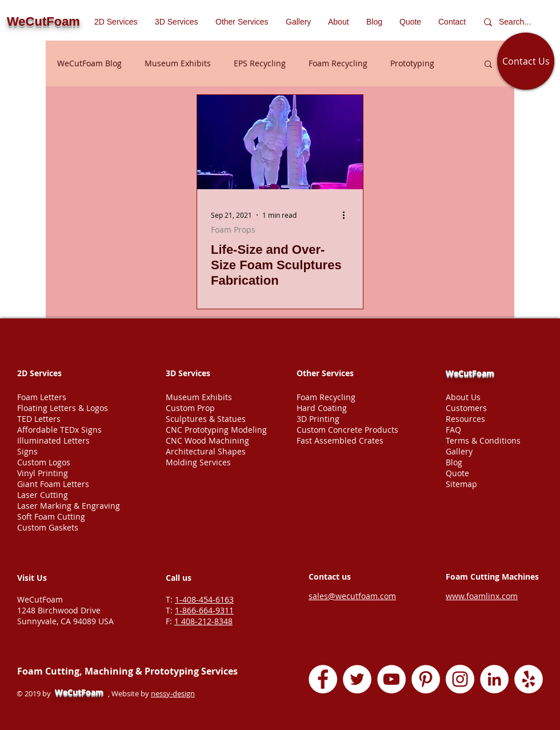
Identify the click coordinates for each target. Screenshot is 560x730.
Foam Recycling (338, 63)
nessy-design (173, 693)
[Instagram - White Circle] (460, 679)
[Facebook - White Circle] (323, 679)
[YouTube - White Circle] (391, 679)
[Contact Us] (526, 61)
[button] (242, 22)
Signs (27, 451)
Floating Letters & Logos (63, 408)
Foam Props (233, 230)
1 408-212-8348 (203, 621)
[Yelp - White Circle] (529, 679)
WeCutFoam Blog (89, 63)
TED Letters (39, 419)
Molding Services (198, 462)
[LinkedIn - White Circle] (494, 679)
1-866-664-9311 (204, 610)
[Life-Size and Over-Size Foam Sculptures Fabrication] (280, 142)
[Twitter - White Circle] (357, 679)
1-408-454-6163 (204, 599)
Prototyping (412, 63)
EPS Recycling (260, 63)
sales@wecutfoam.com (352, 596)
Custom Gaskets (48, 527)
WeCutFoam (470, 373)
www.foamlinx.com (482, 596)
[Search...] (517, 22)
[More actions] (347, 215)
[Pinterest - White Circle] (426, 679)
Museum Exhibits (178, 63)
